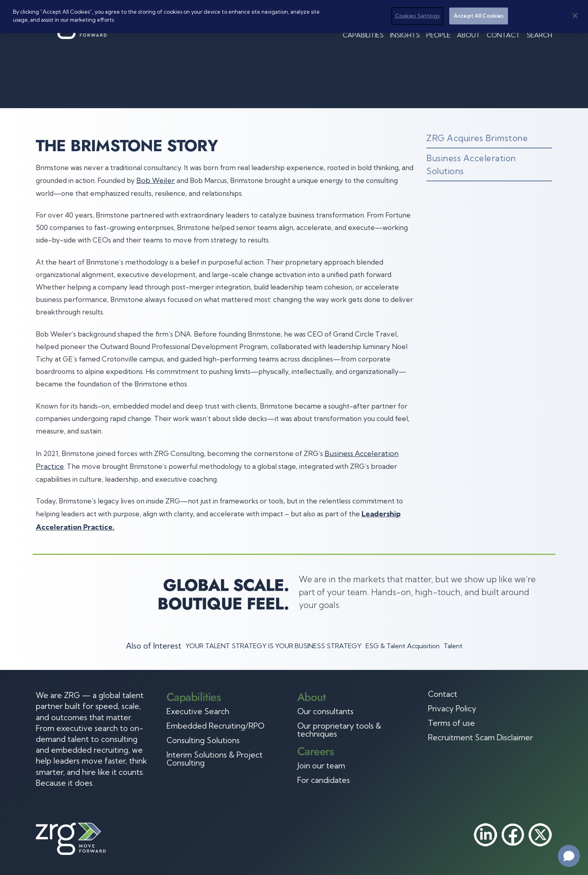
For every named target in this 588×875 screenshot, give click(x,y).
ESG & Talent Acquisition (403, 646)
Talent (453, 646)
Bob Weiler (156, 180)
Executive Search (198, 711)
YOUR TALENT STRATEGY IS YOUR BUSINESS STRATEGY (273, 646)
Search (539, 35)
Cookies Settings (417, 16)
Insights (405, 35)
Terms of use (451, 723)
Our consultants (325, 711)
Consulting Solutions (203, 740)
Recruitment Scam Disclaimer (480, 737)
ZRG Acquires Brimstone (477, 138)
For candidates (324, 780)
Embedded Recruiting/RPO (215, 726)
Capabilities (363, 35)
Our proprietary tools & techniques (339, 730)
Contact (503, 35)
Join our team (321, 766)
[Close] (575, 16)
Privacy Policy (452, 709)
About (469, 35)
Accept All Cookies (479, 16)
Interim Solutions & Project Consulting (215, 759)
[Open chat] (569, 856)
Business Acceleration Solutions (471, 164)
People (438, 35)
